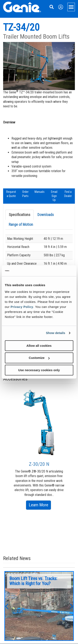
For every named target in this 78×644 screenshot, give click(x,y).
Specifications (20, 215)
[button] (6, 606)
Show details (56, 333)
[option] (39, 449)
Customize (39, 358)
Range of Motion (21, 224)
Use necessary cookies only (39, 370)
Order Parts (25, 194)
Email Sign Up (54, 196)
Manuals (40, 192)
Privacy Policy (22, 307)
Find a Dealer (68, 194)
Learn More (40, 506)
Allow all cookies (39, 346)
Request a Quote (11, 194)
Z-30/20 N (39, 464)
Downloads (46, 215)
